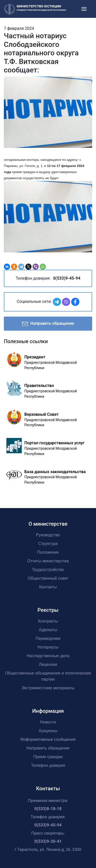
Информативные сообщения (48, 739)
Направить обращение (48, 324)
